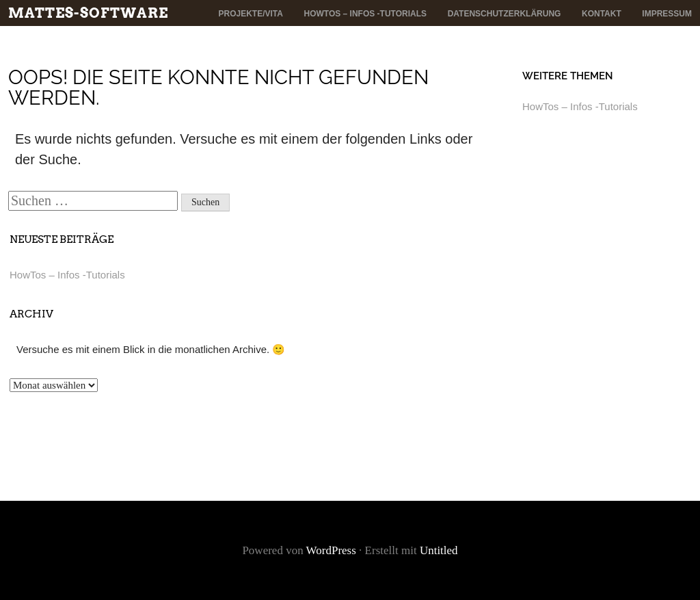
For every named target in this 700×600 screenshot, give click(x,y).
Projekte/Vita (250, 14)
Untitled (439, 550)
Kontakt (602, 14)
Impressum (667, 14)
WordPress (331, 550)
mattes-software (88, 13)
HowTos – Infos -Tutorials (366, 14)
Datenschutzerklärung (504, 14)
